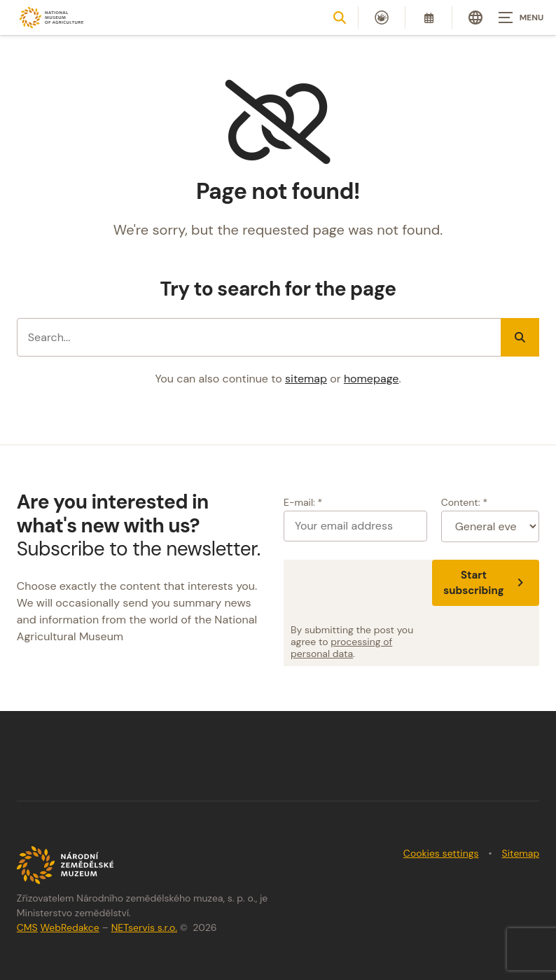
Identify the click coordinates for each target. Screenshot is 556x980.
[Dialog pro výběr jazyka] (475, 18)
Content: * (464, 502)
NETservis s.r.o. (144, 927)
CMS (27, 927)
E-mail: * (303, 502)
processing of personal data (341, 648)
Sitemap (521, 853)
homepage (371, 379)
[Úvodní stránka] (52, 18)
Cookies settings (441, 853)
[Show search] (340, 18)
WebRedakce (69, 927)
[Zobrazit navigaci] (521, 18)
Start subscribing (486, 583)
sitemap (306, 379)
